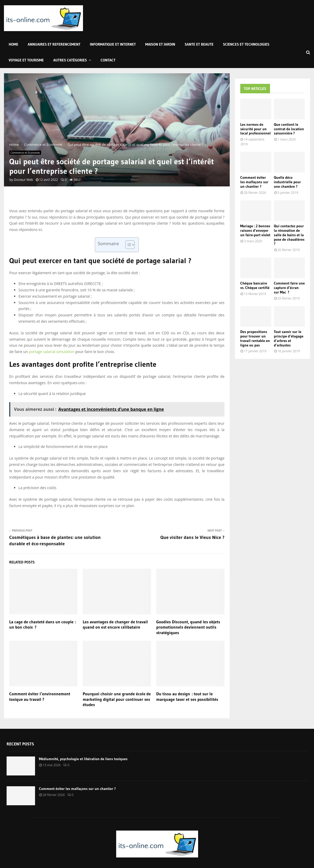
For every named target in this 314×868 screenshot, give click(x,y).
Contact (108, 60)
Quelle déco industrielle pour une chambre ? (288, 182)
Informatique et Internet (113, 44)
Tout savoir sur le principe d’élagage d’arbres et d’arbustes (289, 338)
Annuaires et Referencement (54, 44)
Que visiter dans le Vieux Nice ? (192, 537)
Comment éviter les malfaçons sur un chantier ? (254, 182)
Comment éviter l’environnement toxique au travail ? (40, 696)
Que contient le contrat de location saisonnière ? (289, 129)
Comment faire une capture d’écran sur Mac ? (289, 288)
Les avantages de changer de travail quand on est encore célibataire (115, 625)
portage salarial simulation (51, 352)
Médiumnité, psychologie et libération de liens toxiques (83, 759)
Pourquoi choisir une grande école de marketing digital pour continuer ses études (117, 699)
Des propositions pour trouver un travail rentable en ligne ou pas (255, 338)
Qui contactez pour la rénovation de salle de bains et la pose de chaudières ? (289, 235)
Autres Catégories (70, 60)
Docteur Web (23, 180)
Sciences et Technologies (246, 44)
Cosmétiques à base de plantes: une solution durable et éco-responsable (55, 541)
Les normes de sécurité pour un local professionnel (256, 129)
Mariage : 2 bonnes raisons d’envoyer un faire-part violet (255, 230)
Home (13, 44)
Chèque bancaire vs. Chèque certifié (255, 285)
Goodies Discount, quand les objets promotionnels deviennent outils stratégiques (188, 627)
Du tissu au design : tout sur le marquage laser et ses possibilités (187, 696)
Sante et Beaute (199, 44)
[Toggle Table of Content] (127, 245)
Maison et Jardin (160, 44)
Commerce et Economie (25, 153)
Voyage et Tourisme (26, 60)
